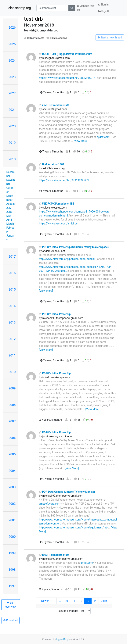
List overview (11, 605)
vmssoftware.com (50, 504)
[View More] (80, 141)
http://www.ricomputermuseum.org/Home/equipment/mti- (74, 528)
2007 (12, 421)
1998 (12, 570)
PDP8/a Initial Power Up (55, 314)
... (60, 601)
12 (81, 601)
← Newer (43, 601)
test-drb (33, 19)
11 (74, 601)
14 (95, 601)
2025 (12, 44)
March (10, 224)
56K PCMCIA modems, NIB (57, 204)
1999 (12, 553)
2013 (12, 322)
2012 (12, 339)
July (9, 208)
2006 (12, 438)
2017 (12, 256)
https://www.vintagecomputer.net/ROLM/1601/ (67, 78)
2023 (12, 77)
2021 (12, 110)
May (9, 216)
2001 (12, 520)
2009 (12, 388)
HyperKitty (62, 639)
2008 (12, 405)
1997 (12, 586)
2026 (12, 27)
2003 (12, 487)
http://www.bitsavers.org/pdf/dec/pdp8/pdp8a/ (67, 259)
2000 (12, 537)
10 (66, 601)
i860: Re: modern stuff (54, 105)
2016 (12, 273)
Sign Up (104, 11)
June (9, 212)
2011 (12, 355)
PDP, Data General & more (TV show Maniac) (67, 492)
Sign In (103, 5)
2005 (12, 454)
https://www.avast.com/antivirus (58, 224)
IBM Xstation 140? (52, 164)
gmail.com (87, 563)
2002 (12, 504)
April (9, 220)
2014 (12, 306)
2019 (12, 143)
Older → (105, 601)
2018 (12, 159)
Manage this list (85, 8)
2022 (12, 93)
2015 (12, 289)
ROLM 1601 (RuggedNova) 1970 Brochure (66, 54)
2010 (12, 372)
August (11, 204)
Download (11, 620)
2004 (12, 471)
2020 (12, 126)
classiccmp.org (20, 8)
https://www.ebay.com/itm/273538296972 (64, 180)
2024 (12, 60)
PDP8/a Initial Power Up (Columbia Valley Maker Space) (74, 247)
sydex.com (103, 137)
